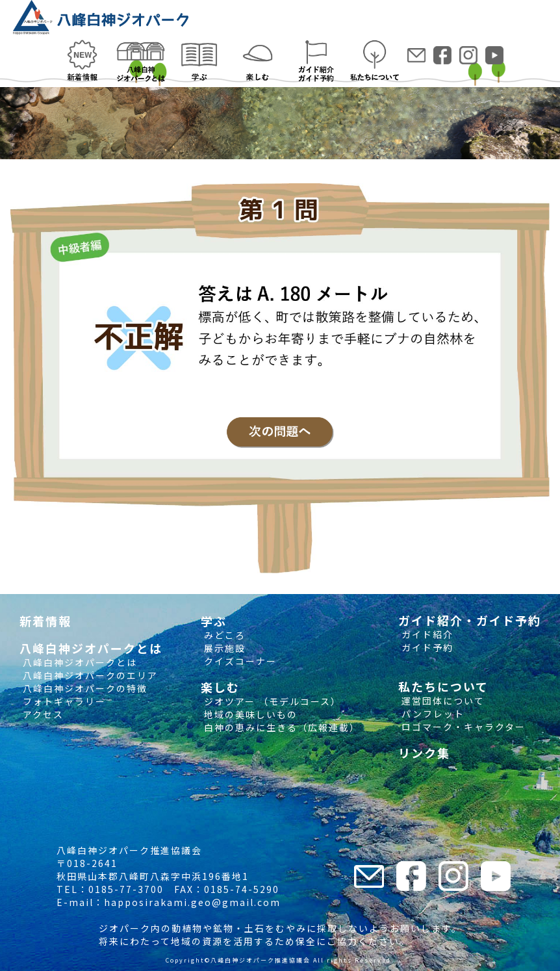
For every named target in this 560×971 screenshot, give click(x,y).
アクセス (42, 714)
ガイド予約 (426, 647)
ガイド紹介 (426, 634)
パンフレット (431, 714)
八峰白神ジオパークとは (78, 662)
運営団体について (441, 701)
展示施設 (223, 648)
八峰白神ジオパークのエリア (89, 675)
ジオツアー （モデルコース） (271, 701)
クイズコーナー (239, 661)
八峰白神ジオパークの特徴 (83, 688)
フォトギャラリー (63, 701)
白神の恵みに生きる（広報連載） (280, 727)
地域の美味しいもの (249, 714)
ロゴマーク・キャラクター (462, 727)
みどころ (223, 635)
